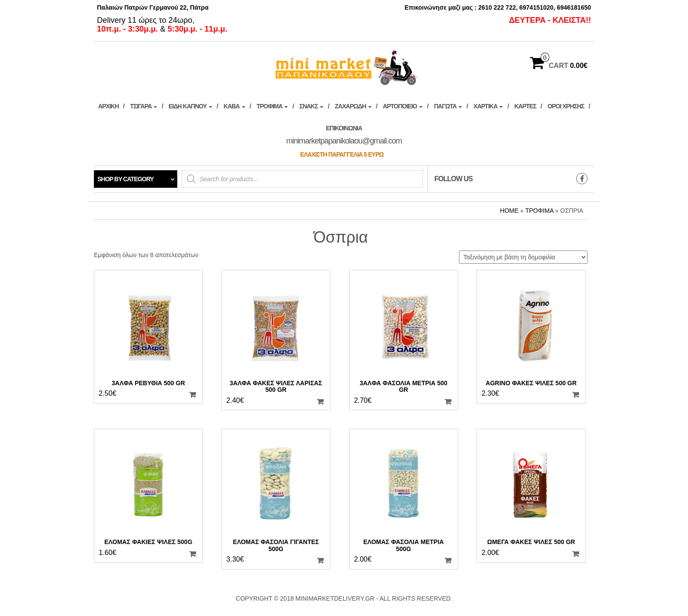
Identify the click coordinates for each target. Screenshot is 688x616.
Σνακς (311, 106)
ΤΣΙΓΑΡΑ (143, 106)
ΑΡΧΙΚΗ (109, 106)
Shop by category (125, 179)
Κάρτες (525, 106)
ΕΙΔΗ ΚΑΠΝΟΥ (190, 106)
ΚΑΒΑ (235, 106)
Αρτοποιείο (403, 106)
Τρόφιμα (272, 106)
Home (509, 211)
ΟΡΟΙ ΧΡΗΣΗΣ (566, 106)
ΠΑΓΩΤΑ (448, 106)
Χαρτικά (488, 106)
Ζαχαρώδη (353, 106)
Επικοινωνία (344, 141)
